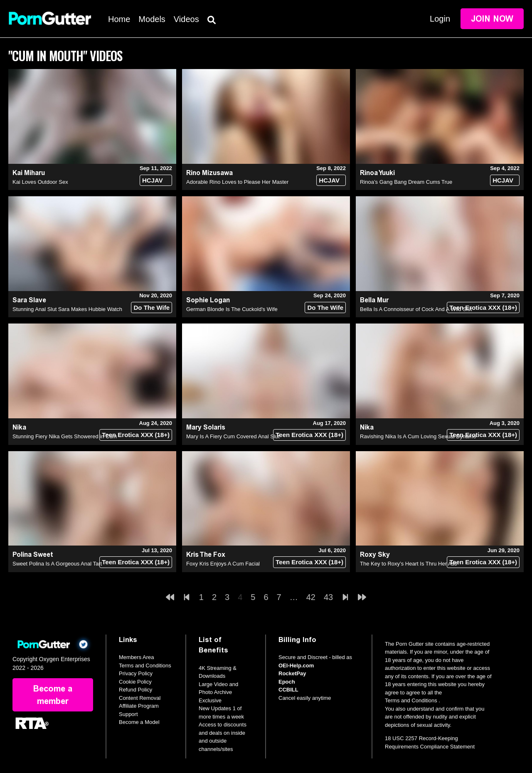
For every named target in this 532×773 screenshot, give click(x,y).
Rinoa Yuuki (377, 173)
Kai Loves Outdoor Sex (40, 182)
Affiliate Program (139, 706)
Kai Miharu (29, 173)
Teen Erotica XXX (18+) (483, 307)
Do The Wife (151, 307)
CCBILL (288, 690)
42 (311, 597)
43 (328, 597)
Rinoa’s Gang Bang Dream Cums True (406, 182)
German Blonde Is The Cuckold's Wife (232, 309)
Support (128, 714)
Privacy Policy (136, 673)
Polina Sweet (33, 554)
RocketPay (292, 673)
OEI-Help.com (296, 666)
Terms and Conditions (145, 666)
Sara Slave (29, 300)
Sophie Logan (208, 300)
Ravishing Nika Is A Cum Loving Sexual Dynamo (418, 436)
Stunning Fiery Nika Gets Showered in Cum (65, 436)
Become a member (53, 695)
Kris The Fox (206, 554)
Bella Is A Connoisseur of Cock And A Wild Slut (416, 309)
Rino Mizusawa (209, 173)
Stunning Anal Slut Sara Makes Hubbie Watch (67, 309)
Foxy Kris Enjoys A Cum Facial (223, 564)
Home (119, 19)
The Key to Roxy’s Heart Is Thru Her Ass (409, 564)
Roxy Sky (375, 554)
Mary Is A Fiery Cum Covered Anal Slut (233, 436)
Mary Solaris (206, 427)
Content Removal (140, 698)
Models (152, 19)
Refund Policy (135, 690)
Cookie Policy (135, 682)
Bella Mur (374, 300)
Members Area (137, 657)
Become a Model (139, 722)
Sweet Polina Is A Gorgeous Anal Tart (57, 564)
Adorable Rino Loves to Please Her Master (237, 182)
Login (440, 19)
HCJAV (153, 180)
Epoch (287, 682)
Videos (186, 19)
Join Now (492, 19)
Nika (19, 427)
